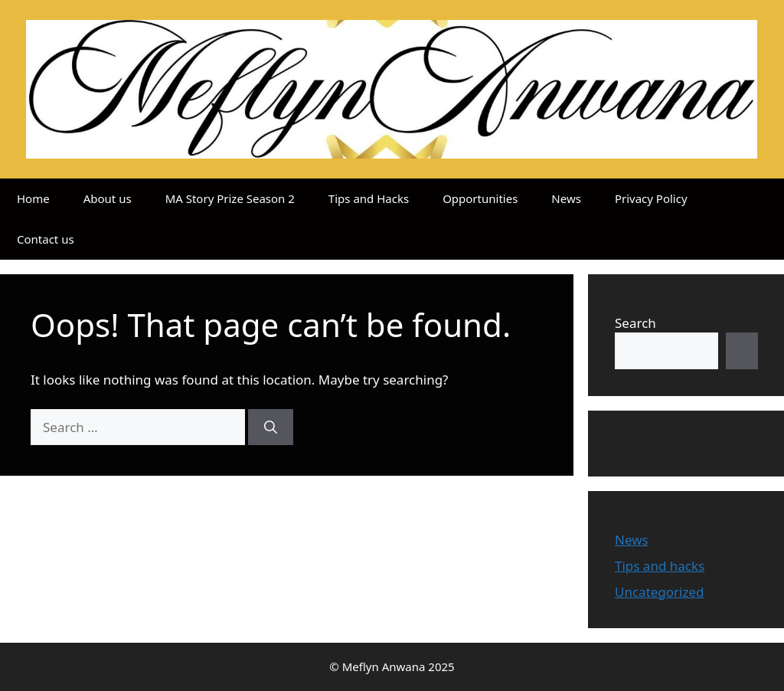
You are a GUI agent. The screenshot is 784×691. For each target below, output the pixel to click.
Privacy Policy (651, 198)
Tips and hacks (660, 566)
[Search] (271, 427)
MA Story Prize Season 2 (230, 198)
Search (635, 323)
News (566, 198)
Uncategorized (660, 592)
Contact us (46, 239)
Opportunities (480, 198)
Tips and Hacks (369, 198)
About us (108, 198)
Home (33, 198)
